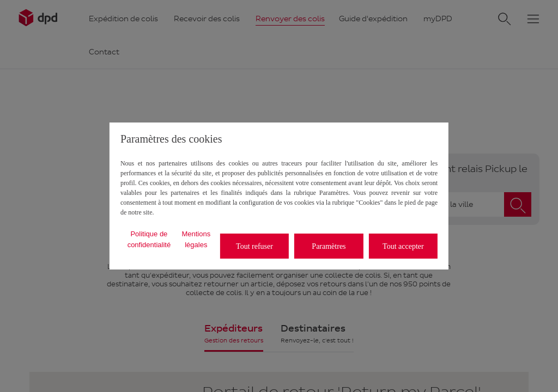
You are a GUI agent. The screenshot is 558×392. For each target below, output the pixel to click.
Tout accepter (403, 246)
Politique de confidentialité (149, 239)
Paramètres (329, 246)
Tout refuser (254, 246)
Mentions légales (196, 239)
